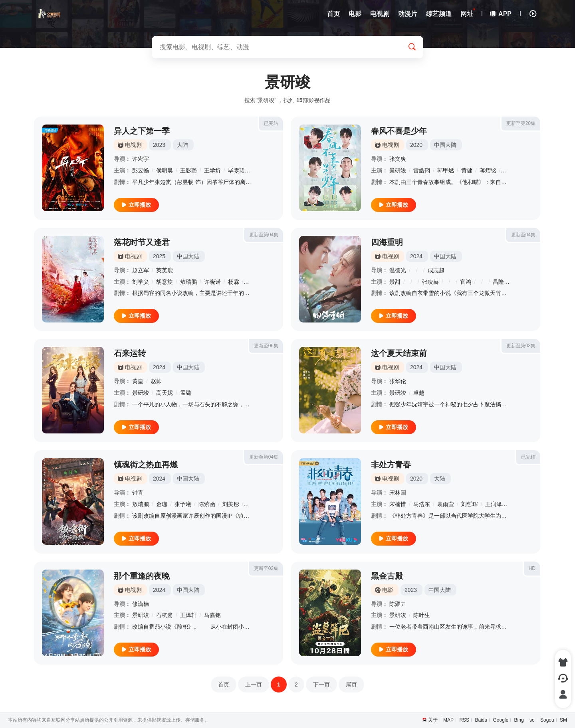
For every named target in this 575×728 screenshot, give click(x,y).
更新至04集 (523, 235)
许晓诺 (212, 282)
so (532, 720)
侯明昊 (165, 170)
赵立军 (141, 270)
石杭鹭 (165, 615)
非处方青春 (391, 465)
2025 (159, 256)
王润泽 (494, 504)
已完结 (271, 123)
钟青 (138, 493)
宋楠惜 (398, 504)
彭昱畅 (141, 170)
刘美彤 (231, 504)
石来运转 (130, 353)
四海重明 (387, 242)
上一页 (254, 684)
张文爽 (398, 159)
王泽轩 (188, 615)
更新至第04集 (264, 235)
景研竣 (398, 170)
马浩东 (422, 504)
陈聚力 (398, 604)
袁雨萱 (446, 504)
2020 (416, 145)
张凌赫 (430, 282)
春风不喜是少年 (399, 131)
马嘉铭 (212, 615)
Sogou (547, 720)
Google (501, 720)
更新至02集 (266, 568)
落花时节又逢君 (142, 242)
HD (532, 568)
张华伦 (398, 381)
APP (501, 14)
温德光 (398, 270)
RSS (464, 720)
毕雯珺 (236, 170)
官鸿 (466, 282)
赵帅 (156, 381)
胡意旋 (165, 282)
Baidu (481, 720)
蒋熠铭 (488, 170)
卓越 (419, 393)
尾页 (351, 684)
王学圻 (212, 170)
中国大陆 (445, 145)
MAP (448, 720)
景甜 (395, 282)
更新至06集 (266, 346)
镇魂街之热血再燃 (146, 465)
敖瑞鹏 (188, 282)
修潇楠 (141, 604)
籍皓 (509, 170)
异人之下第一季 (142, 131)
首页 (224, 684)
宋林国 (398, 493)
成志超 (436, 270)
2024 (416, 256)
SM (563, 720)
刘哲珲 (470, 504)
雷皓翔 (422, 170)
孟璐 (186, 393)
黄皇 (138, 381)
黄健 (467, 170)
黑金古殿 (387, 576)
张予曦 (183, 504)
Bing (519, 720)
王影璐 (188, 170)
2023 (159, 145)
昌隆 (498, 282)
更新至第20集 (521, 123)
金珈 (162, 504)
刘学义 (141, 282)
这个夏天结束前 (399, 353)
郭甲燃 (446, 170)
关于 (433, 720)
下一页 (321, 684)
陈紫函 (207, 504)
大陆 (182, 145)
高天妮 (165, 393)
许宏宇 (141, 159)
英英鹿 (165, 270)
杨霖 (234, 282)
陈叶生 (422, 615)
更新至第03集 (521, 346)
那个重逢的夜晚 (142, 576)
